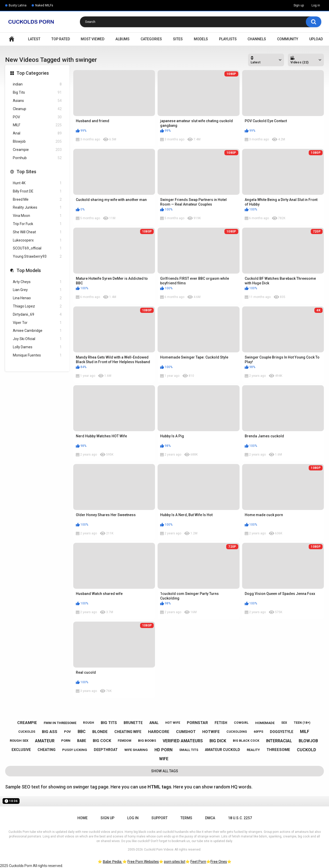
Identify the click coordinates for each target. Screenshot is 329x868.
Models (201, 39)
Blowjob (37, 142)
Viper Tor (37, 323)
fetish (221, 723)
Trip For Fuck (37, 224)
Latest (34, 39)
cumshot (186, 732)
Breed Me (37, 200)
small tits (189, 750)
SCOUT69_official (37, 248)
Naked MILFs (44, 5)
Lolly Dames (37, 347)
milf (305, 732)
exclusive (21, 750)
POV (37, 117)
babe (82, 741)
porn (66, 741)
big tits (109, 723)
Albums (122, 39)
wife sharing (136, 750)
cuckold (307, 750)
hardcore (159, 732)
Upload (316, 39)
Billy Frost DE (37, 191)
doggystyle (282, 732)
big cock (102, 741)
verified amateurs (183, 741)
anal (154, 723)
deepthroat (106, 750)
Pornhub (37, 158)
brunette (133, 723)
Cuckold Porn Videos (159, 850)
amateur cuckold (222, 750)
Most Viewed (93, 39)
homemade (265, 723)
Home (12, 39)
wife (164, 759)
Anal (37, 133)
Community (288, 39)
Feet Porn (198, 862)
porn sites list (175, 862)
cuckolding (237, 732)
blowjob (308, 741)
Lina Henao (37, 298)
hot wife (173, 723)
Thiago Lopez (37, 306)
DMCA (210, 818)
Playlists (228, 39)
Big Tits (37, 93)
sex (284, 723)
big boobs (147, 741)
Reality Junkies (37, 208)
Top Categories (33, 73)
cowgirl (241, 723)
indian (37, 84)
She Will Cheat (37, 232)
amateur (45, 741)
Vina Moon (37, 216)
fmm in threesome (60, 723)
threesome (278, 750)
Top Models (29, 270)
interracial (279, 741)
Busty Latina (18, 5)
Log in (316, 5)
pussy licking (75, 750)
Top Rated (61, 39)
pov (67, 732)
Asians (37, 101)
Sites (178, 39)
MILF (37, 125)
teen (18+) (302, 723)
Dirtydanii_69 (37, 315)
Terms (186, 818)
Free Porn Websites (143, 862)
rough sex (19, 741)
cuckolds (27, 732)
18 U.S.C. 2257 (240, 818)
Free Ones (219, 862)
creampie (27, 723)
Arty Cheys (37, 282)
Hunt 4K (37, 183)
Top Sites (26, 172)
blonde (100, 732)
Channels (257, 39)
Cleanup (37, 109)
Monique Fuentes (37, 355)
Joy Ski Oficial (37, 339)
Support (159, 818)
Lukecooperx (37, 240)
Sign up (299, 5)
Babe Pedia (113, 862)
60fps (258, 732)
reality (253, 750)
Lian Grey (37, 290)
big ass (50, 732)
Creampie (37, 150)
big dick (218, 741)
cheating (47, 750)
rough (89, 723)
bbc (82, 732)
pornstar (197, 723)
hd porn (163, 750)
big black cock (246, 741)
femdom (125, 741)
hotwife (211, 732)
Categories (151, 39)
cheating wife (128, 732)
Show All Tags (165, 771)
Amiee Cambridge (37, 331)
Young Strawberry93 (37, 257)
